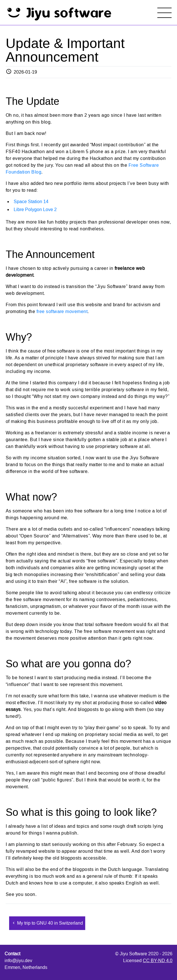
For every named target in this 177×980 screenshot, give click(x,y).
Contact (12, 954)
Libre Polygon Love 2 (35, 209)
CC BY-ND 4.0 (158, 961)
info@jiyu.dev (18, 961)
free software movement (62, 311)
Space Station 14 (31, 202)
